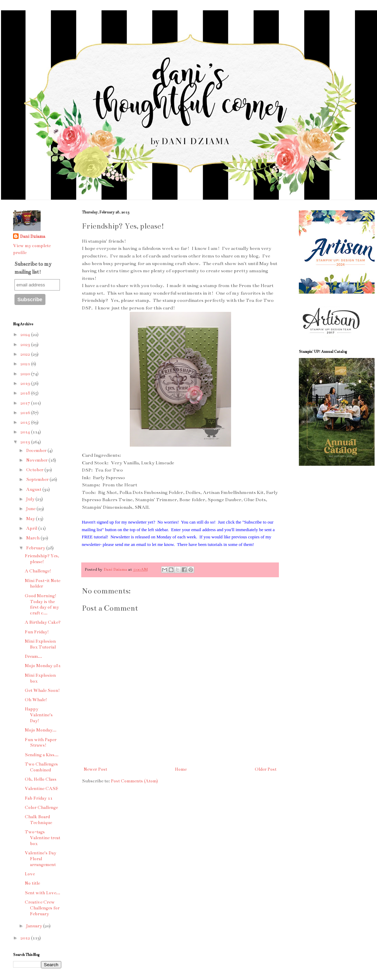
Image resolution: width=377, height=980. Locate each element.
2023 (26, 345)
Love (30, 874)
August (34, 489)
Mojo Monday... (41, 730)
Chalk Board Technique (38, 820)
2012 (26, 938)
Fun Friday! (37, 632)
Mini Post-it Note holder (43, 584)
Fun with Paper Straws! (41, 743)
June (31, 509)
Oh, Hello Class (41, 779)
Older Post (266, 769)
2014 (26, 432)
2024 (26, 335)
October (35, 470)
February (36, 548)
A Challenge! (38, 571)
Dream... (33, 656)
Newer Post (95, 769)
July (31, 499)
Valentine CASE (41, 789)
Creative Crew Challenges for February (42, 908)
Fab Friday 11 (39, 798)
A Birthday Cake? (43, 622)
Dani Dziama (116, 569)
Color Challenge (41, 808)
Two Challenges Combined (41, 767)
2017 (26, 403)
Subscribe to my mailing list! (33, 268)
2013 (26, 442)
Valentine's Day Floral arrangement (40, 859)
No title (32, 883)
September (38, 480)
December (37, 451)
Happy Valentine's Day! (39, 715)
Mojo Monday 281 (43, 666)
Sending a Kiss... (42, 755)
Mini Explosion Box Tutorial (40, 644)
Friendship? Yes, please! (42, 559)
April (32, 528)
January (35, 926)
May (31, 519)
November (37, 460)
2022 (26, 354)
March (33, 538)
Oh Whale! (36, 700)
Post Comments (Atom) (134, 781)
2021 (26, 364)
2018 (26, 393)
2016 (26, 413)
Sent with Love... (43, 893)
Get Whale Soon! (42, 691)
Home (181, 769)
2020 (26, 374)
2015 (26, 422)
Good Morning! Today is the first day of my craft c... (42, 604)
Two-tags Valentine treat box (43, 838)
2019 (26, 383)
